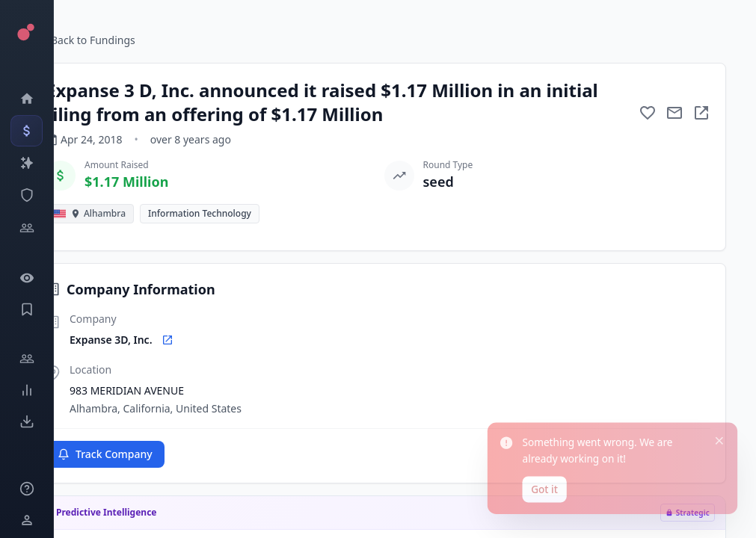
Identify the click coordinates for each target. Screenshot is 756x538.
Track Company (105, 454)
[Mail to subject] (674, 113)
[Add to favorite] (648, 113)
